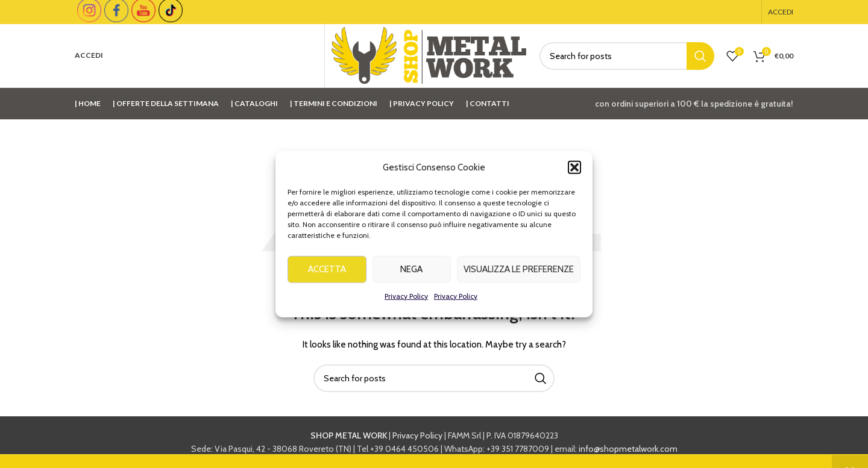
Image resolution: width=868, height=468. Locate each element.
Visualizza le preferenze (519, 275)
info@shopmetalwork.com (628, 449)
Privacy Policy (406, 301)
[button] (574, 172)
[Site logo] (429, 55)
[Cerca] (627, 56)
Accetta (327, 275)
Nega (411, 275)
